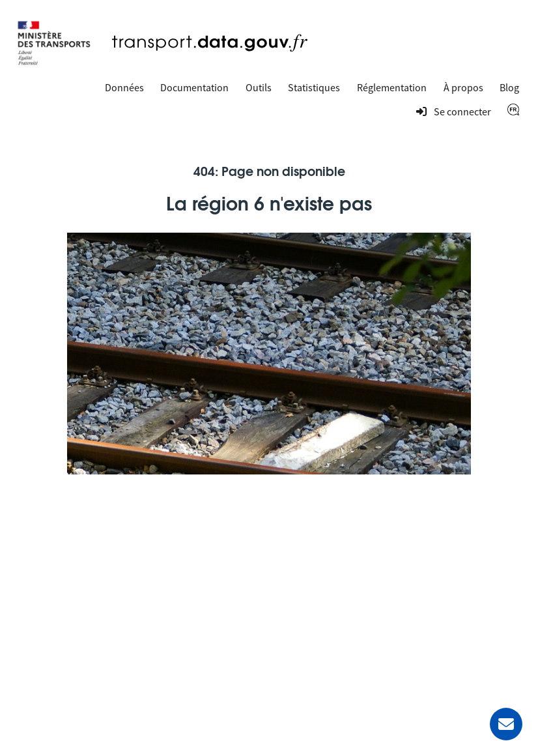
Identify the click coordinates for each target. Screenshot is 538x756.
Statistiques (314, 87)
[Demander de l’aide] (506, 724)
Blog (509, 87)
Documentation (194, 87)
